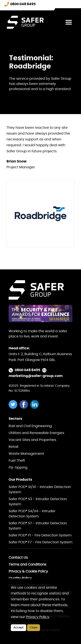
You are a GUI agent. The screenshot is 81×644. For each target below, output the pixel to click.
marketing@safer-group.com (36, 376)
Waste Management (26, 454)
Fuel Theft (17, 461)
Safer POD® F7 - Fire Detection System (40, 542)
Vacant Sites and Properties (32, 440)
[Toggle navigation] (69, 22)
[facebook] (25, 404)
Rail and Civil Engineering (30, 426)
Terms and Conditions (27, 564)
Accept (18, 628)
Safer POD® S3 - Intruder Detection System (38, 502)
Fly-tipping (18, 467)
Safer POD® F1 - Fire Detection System (40, 535)
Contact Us (18, 558)
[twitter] (14, 404)
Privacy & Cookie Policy (28, 571)
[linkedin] (36, 404)
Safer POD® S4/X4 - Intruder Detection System (32, 514)
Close (33, 628)
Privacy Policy (38, 617)
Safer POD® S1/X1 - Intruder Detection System (40, 490)
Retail (13, 447)
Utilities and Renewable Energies (36, 433)
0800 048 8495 (27, 370)
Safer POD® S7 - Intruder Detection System (38, 526)
